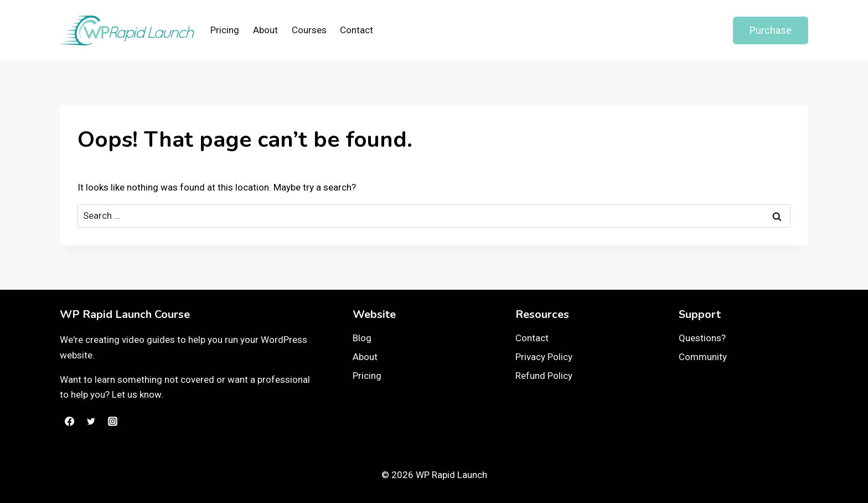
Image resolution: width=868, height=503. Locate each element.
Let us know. (138, 394)
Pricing (225, 30)
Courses (309, 30)
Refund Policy (544, 376)
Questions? (702, 338)
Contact (356, 30)
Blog (362, 338)
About (265, 30)
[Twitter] (91, 421)
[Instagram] (112, 421)
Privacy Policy (544, 357)
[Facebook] (69, 421)
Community (703, 357)
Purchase (771, 30)
